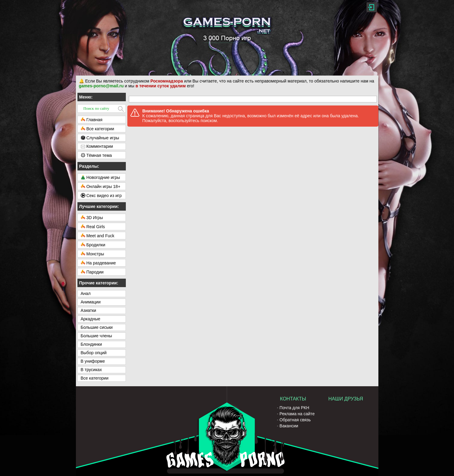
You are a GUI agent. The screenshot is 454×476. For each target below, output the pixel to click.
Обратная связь (295, 420)
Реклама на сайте (297, 414)
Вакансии (289, 426)
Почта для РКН (294, 408)
